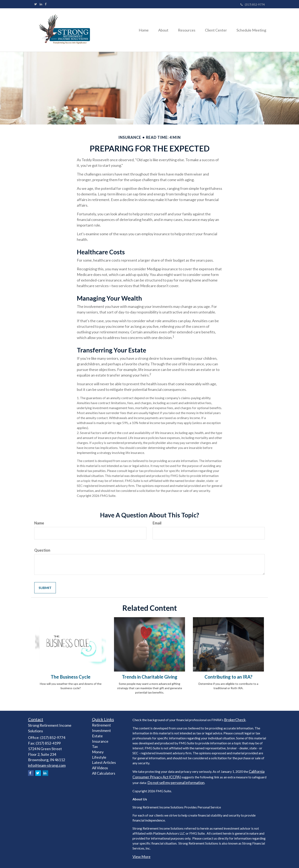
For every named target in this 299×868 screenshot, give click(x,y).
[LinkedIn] (41, 4)
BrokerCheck (235, 720)
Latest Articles (104, 762)
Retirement (101, 725)
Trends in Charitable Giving (150, 677)
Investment (101, 730)
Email (157, 523)
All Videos (100, 768)
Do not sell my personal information (176, 783)
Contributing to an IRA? (228, 677)
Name (39, 523)
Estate (97, 736)
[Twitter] (36, 4)
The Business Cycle (71, 677)
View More (142, 857)
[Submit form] (45, 588)
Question (42, 550)
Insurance (100, 741)
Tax (95, 746)
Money (98, 752)
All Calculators (104, 773)
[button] (160, 30)
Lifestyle (99, 757)
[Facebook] (46, 4)
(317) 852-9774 (253, 4)
